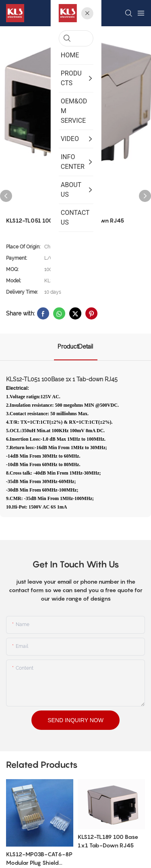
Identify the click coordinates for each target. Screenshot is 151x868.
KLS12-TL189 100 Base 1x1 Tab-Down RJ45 (108, 841)
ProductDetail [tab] (76, 347)
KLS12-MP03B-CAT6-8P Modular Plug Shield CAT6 (39, 859)
